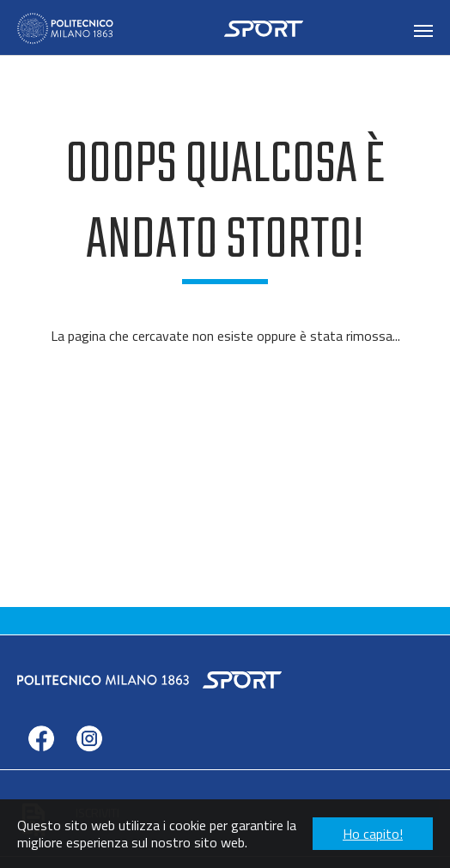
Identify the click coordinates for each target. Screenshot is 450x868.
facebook (41, 765)
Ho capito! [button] (373, 834)
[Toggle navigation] (423, 31)
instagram (89, 765)
